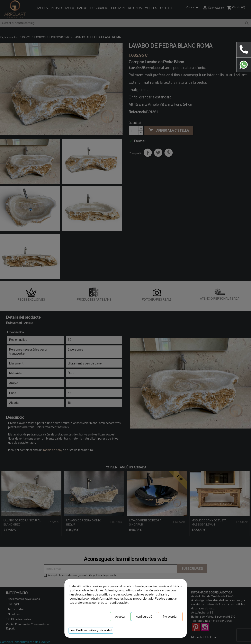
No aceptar (170, 616)
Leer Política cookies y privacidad (91, 630)
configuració (144, 616)
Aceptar (120, 616)
